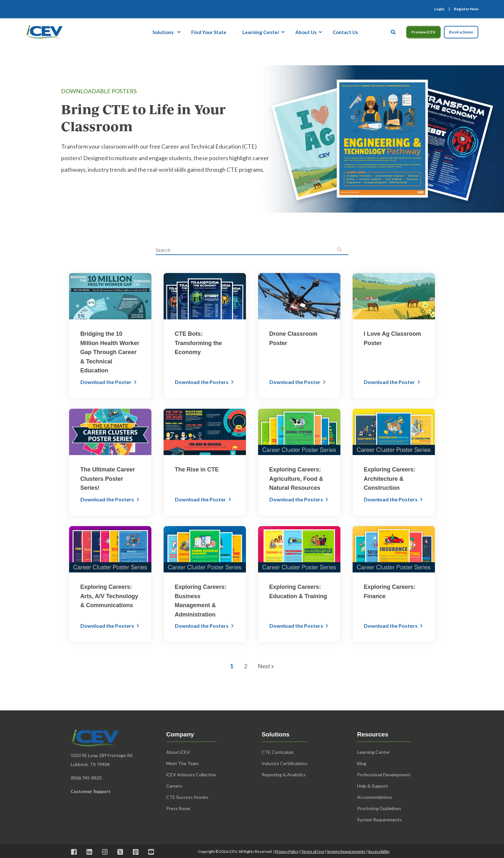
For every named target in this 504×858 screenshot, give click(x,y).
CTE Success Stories (187, 797)
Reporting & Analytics (284, 775)
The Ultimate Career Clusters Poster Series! (108, 479)
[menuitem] (439, 9)
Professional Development (384, 775)
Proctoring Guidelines (379, 808)
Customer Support (91, 791)
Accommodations (375, 797)
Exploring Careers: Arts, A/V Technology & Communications (109, 596)
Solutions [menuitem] (163, 32)
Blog (362, 763)
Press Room (178, 808)
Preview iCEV (423, 32)
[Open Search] (394, 31)
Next (266, 666)
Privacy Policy (287, 851)
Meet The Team (182, 763)
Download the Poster (106, 382)
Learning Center (373, 752)
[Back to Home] (44, 31)
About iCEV (178, 752)
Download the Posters (202, 382)
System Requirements (346, 851)
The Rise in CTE (197, 470)
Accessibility (379, 851)
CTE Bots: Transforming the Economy (198, 343)
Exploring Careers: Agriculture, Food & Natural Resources (296, 479)
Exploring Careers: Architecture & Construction (390, 479)
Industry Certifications (285, 763)
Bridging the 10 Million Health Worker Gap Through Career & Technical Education (110, 352)
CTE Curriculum (278, 752)
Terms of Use (313, 851)
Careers (174, 786)
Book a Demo (461, 32)
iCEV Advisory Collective (191, 775)
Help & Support (373, 786)
